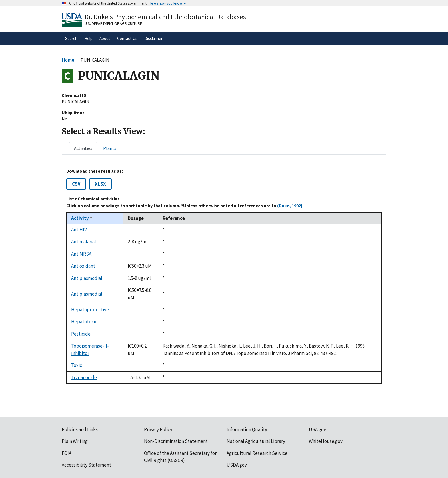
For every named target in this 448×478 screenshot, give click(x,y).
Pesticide (81, 334)
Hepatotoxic (84, 322)
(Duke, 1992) (290, 206)
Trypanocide (84, 377)
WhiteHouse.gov (326, 441)
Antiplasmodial (87, 278)
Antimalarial (84, 242)
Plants (110, 148)
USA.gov (317, 429)
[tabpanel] (224, 276)
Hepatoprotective (90, 310)
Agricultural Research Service (257, 453)
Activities (83, 148)
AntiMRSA (81, 254)
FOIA (67, 453)
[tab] (83, 148)
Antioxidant (83, 266)
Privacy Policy (158, 429)
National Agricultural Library (256, 441)
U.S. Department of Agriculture (113, 23)
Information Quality (247, 429)
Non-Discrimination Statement (176, 441)
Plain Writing (75, 441)
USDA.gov (237, 465)
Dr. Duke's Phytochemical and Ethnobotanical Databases (165, 17)
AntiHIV (79, 230)
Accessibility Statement (86, 465)
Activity (82, 218)
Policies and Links (80, 429)
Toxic (77, 365)
